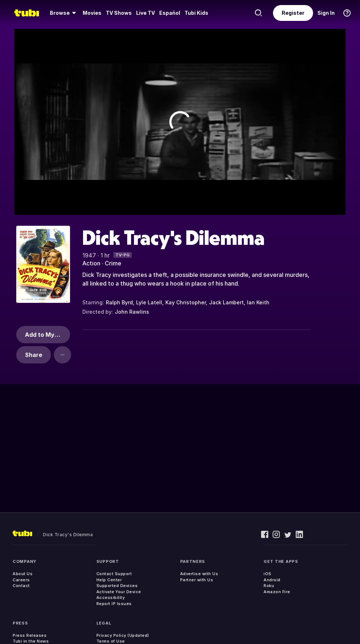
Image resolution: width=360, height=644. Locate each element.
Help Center (109, 580)
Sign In (326, 13)
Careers (21, 580)
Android (272, 580)
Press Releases (30, 635)
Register (293, 13)
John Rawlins (132, 312)
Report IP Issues (114, 604)
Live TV (146, 13)
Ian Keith (258, 302)
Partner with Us (197, 580)
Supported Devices (117, 586)
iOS (268, 574)
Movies (92, 13)
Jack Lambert (226, 302)
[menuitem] (64, 13)
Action (91, 263)
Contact (21, 586)
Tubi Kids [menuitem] (196, 13)
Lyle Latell (149, 302)
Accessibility (111, 597)
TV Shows (119, 13)
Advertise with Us (199, 574)
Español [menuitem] (170, 13)
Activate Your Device (119, 592)
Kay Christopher (186, 302)
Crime (113, 263)
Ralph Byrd (119, 302)
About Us (23, 574)
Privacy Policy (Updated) (123, 635)
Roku (269, 586)
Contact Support (114, 574)
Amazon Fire (277, 592)
